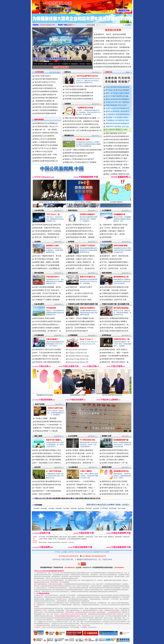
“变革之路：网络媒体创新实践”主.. (47, 237)
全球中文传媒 (49, 6)
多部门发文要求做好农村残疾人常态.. (48, 450)
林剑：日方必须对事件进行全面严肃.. (48, 353)
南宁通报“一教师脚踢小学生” (116, 172)
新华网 (45, 539)
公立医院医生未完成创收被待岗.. (118, 114)
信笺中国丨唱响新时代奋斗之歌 (80, 485)
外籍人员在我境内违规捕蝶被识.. (46, 110)
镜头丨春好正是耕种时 (42, 494)
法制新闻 (68, 104)
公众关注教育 (73, 436)
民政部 (101, 537)
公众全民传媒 (39, 210)
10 (76, 61)
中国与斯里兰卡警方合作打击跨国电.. (48, 350)
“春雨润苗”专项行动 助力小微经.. (80, 300)
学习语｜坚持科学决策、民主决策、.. (115, 268)
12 (81, 61)
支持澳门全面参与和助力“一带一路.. (115, 463)
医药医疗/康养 (107, 467)
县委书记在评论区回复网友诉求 (117, 108)
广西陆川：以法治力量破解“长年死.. (81, 318)
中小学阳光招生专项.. (88, 440)
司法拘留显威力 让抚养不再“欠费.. (114, 300)
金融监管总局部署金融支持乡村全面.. (48, 485)
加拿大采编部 (122, 508)
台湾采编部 (51, 508)
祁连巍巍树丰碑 (119, 214)
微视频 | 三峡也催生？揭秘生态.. (113, 231)
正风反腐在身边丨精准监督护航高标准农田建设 (113, 57)
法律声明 (71, 552)
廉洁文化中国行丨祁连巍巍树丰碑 (63, 64)
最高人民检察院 (72, 537)
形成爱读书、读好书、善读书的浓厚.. (115, 256)
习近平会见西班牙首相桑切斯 (76, 89)
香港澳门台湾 (106, 436)
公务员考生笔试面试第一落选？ (117, 166)
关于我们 (57, 552)
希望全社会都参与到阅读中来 (45, 95)
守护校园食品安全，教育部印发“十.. (81, 463)
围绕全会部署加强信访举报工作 (46, 161)
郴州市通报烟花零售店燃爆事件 (117, 99)
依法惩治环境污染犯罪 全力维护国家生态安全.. (82, 124)
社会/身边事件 (39, 304)
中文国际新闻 (39, 335)
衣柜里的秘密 (107, 237)
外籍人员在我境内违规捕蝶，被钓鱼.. (48, 287)
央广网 (54, 539)
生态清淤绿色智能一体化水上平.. (46, 126)
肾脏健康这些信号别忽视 (44, 85)
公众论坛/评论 (107, 242)
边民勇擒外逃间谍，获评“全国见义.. (115, 350)
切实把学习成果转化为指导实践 (46, 133)
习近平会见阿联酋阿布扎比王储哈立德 (79, 93)
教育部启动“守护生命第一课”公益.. (81, 460)
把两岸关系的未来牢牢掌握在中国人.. (115, 450)
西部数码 (84, 539)
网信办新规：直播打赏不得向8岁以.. (47, 228)
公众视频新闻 (106, 210)
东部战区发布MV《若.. (122, 339)
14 (87, 61)
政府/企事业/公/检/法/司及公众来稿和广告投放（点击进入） (109, 505)
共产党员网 (42, 537)
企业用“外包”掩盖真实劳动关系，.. (81, 228)
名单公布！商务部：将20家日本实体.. (48, 356)
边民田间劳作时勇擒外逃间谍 (45, 113)
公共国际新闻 (73, 335)
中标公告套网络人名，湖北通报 (117, 169)
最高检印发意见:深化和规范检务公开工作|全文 (113, 64)
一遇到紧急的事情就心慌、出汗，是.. (115, 485)
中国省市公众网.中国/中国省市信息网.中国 (83, 304)
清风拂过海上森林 (83, 139)
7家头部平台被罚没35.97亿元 (45, 82)
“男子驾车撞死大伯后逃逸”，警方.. (47, 259)
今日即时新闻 (39, 72)
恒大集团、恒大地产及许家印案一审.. (48, 293)
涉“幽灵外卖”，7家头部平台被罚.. (80, 287)
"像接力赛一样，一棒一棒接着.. (46, 130)
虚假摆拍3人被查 (52, 246)
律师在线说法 (73, 210)
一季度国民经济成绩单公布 (44, 101)
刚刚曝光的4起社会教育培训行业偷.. (47, 296)
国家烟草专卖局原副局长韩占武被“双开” (80, 153)
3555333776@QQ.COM (47, 25)
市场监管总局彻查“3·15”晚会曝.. (47, 431)
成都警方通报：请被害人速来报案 (47, 262)
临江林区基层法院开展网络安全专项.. (115, 287)
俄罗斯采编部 (113, 508)
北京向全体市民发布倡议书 (78, 331)
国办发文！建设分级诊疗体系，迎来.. (115, 491)
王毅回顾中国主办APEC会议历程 (46, 359)
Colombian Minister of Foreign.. (79, 356)
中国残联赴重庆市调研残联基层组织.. (48, 456)
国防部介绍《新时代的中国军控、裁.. (115, 362)
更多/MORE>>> (96, 72)
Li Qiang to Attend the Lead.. (78, 353)
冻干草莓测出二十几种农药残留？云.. (49, 425)
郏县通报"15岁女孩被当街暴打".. (118, 117)
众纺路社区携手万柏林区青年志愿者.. (82, 325)
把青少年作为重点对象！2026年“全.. (81, 453)
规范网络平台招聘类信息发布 (45, 158)
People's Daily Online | (54, 542)
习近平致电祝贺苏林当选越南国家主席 (79, 96)
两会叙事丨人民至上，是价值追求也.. (82, 268)
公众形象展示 (73, 467)
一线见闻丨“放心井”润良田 (44, 488)
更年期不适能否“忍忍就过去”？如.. (114, 488)
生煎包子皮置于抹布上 (43, 76)
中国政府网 (80, 537)
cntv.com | (71, 542)
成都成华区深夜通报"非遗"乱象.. (118, 126)
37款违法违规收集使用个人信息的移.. (48, 231)
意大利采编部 (104, 508)
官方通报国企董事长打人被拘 (117, 129)
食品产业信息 (40, 404)
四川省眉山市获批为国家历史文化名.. (115, 331)
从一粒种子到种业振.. (54, 471)
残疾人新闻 (38, 436)
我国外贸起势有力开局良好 (78, 296)
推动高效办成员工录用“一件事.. (46, 155)
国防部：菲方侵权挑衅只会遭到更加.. (115, 356)
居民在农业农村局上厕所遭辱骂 (117, 111)
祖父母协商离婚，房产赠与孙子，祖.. (48, 331)
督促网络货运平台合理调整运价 (46, 123)
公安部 (96, 537)
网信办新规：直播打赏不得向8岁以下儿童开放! (113, 41)
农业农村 (37, 467)
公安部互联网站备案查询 (74, 539)
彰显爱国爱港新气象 (121, 440)
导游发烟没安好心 (53, 277)
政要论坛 (68, 72)
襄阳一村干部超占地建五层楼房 (117, 93)
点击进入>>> (71, 25)
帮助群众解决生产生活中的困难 (46, 145)
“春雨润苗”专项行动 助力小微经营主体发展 (112, 60)
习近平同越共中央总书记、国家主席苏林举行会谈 (83, 86)
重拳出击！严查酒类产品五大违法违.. (49, 428)
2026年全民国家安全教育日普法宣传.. (48, 321)
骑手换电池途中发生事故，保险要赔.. (82, 237)
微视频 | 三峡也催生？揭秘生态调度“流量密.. (89, 64)
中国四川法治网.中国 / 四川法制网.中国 (115, 304)
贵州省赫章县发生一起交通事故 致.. (47, 268)
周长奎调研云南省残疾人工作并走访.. (48, 453)
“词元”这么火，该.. (53, 214)
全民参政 (71, 242)
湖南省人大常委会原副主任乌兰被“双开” (80, 159)
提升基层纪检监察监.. (121, 308)
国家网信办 (111, 537)
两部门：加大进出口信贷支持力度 (80, 293)
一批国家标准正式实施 (85, 108)
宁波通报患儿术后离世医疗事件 (117, 120)
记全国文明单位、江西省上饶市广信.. (82, 494)
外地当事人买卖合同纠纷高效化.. (46, 107)
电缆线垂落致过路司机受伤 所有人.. (81, 231)
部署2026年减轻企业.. (88, 277)
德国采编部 (81, 508)
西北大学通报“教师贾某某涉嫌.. (117, 96)
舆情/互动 (109, 72)
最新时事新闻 (39, 119)
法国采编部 (96, 508)
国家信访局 (126, 537)
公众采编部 (64, 552)
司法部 (105, 537)
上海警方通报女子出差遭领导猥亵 (47, 265)
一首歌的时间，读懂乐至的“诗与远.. (115, 225)
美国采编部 (59, 508)
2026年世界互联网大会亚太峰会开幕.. (48, 225)
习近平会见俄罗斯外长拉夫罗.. (87, 76)
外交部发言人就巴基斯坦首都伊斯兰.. (48, 362)
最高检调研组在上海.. (121, 277)
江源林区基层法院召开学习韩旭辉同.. (115, 293)
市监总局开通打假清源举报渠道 (117, 87)
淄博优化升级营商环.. (88, 308)
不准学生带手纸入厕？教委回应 (117, 102)
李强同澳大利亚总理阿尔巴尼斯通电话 (79, 99)
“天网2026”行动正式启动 (43, 152)
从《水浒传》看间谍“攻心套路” (42, 64)
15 (90, 61)
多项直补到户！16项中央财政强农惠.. (48, 491)
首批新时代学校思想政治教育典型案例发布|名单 (114, 67)
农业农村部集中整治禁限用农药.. (46, 98)
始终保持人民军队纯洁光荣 (112, 259)
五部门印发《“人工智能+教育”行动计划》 (111, 44)
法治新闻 (37, 242)
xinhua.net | (65, 542)
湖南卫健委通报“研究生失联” (117, 105)
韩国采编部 (88, 508)
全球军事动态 (106, 335)
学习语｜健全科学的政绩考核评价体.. (115, 265)
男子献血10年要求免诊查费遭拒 (117, 90)
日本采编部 (66, 508)
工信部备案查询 (62, 539)
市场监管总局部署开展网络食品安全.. (49, 422)
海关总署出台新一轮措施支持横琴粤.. (115, 456)
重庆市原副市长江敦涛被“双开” (76, 156)
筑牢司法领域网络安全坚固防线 (46, 91)
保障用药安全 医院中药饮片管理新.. (115, 481)
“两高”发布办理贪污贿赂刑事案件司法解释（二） (83, 118)
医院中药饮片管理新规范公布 (45, 88)
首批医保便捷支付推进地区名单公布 (115, 494)
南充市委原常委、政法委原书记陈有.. (115, 328)
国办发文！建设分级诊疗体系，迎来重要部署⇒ (113, 47)
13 (84, 61)
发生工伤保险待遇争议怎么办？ (79, 225)
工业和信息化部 (89, 537)
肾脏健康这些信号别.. (121, 471)
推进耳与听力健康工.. (54, 440)
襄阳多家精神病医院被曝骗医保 (117, 123)
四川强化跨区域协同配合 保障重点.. (115, 321)
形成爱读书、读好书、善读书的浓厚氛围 (111, 34)
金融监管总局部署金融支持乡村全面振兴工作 (113, 51)
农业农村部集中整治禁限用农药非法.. (48, 481)
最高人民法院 (63, 537)
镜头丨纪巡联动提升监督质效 (45, 142)
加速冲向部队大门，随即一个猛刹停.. (115, 353)
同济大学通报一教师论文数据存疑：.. (82, 450)
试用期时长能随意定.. (88, 214)
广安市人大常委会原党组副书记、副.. (115, 325)
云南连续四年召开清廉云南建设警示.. (82, 321)
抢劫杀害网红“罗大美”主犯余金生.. (47, 290)
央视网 (50, 539)
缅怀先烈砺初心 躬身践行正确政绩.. (47, 328)
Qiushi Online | (43, 542)
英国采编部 (74, 508)
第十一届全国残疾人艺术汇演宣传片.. (48, 463)
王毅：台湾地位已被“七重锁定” (113, 460)
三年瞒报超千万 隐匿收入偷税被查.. (47, 300)
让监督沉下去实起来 (87, 246)
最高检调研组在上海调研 (82, 394)
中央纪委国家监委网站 (52, 537)
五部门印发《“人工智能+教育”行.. (80, 456)
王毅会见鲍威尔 (52, 339)
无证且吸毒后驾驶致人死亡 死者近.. (81, 234)
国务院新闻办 (119, 537)
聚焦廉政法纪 (69, 135)
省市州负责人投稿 (54, 72)
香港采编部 (44, 508)
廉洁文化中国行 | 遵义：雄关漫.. (113, 234)
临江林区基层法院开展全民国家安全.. (115, 296)
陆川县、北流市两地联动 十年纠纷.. (81, 328)
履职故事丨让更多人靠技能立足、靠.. (82, 262)
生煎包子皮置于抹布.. (56, 408)
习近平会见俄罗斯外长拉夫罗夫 (116, 394)
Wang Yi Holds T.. (87, 339)
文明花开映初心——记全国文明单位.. (82, 481)
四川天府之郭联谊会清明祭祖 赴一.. (47, 325)
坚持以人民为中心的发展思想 (45, 139)
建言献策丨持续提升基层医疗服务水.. (82, 256)
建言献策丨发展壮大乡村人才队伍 (80, 259)
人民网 (41, 539)
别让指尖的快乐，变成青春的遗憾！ (47, 234)
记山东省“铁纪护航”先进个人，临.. (81, 491)
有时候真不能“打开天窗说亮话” (113, 359)
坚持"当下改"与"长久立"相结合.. (46, 148)
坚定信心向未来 (113, 30)
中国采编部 (36, 508)
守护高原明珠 (51, 308)
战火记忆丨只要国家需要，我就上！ (82, 488)
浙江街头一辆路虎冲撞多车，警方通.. (48, 256)
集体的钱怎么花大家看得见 (44, 136)
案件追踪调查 (39, 273)
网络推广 (128, 72)
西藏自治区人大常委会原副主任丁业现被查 (81, 162)
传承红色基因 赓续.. (121, 246)
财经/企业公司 (73, 273)
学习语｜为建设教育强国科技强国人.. (115, 262)
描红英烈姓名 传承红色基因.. (45, 318)
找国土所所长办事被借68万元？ (117, 163)
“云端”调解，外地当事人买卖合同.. (114, 290)
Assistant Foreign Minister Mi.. (78, 359)
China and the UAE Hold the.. (78, 350)
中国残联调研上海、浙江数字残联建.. (48, 460)
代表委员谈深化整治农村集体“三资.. (81, 265)
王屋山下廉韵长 (86, 471)
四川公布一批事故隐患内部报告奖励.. (115, 318)
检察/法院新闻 (107, 273)
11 (79, 61)
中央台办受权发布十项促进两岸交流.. (115, 453)
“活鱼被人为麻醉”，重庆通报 (46, 418)
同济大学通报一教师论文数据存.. (46, 104)
